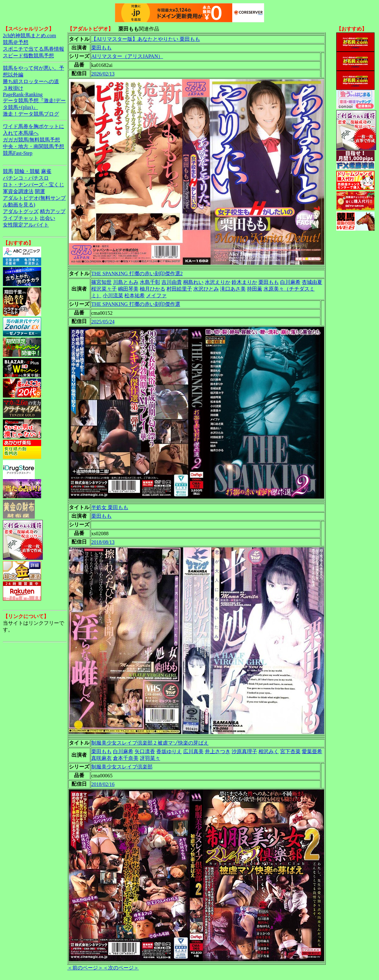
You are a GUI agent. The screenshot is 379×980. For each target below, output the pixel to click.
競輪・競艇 (27, 171)
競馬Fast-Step (18, 153)
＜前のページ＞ (85, 968)
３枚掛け (13, 88)
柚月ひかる (152, 289)
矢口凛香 (145, 751)
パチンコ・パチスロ (26, 178)
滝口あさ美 (233, 289)
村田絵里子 (179, 289)
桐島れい (193, 282)
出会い (48, 218)
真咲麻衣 (101, 758)
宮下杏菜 (290, 751)
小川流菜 (113, 295)
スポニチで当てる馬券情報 (33, 49)
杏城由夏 (312, 282)
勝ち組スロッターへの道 (31, 81)
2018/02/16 (103, 784)
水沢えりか (218, 282)
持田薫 (255, 289)
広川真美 (193, 751)
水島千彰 (150, 282)
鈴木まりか (244, 282)
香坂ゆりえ (169, 751)
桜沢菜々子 (104, 289)
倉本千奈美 (126, 758)
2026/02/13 (103, 74)
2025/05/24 (103, 322)
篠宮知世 (101, 282)
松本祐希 (135, 295)
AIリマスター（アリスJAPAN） (127, 56)
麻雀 (46, 171)
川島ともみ (126, 282)
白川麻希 (290, 282)
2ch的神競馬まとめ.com (30, 36)
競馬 (8, 171)
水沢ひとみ (206, 289)
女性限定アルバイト (26, 225)
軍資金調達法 (18, 191)
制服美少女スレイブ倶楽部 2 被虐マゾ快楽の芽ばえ (150, 743)
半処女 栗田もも (110, 507)
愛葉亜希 (312, 751)
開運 (40, 191)
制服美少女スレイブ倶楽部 (122, 767)
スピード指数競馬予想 (28, 56)
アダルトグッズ (21, 211)
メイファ (156, 295)
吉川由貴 (172, 282)
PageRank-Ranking (23, 94)
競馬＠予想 (16, 42)
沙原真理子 (244, 751)
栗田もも (101, 48)
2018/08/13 (103, 542)
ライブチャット (21, 218)
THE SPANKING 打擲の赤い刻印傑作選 (136, 304)
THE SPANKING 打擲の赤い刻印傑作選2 (137, 274)
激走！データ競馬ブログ (31, 114)
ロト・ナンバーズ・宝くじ (33, 185)
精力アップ (53, 211)
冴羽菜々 (150, 758)
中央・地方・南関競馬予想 (33, 146)
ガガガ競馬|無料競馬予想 (31, 140)
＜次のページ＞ (121, 968)
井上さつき (218, 751)
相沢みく (269, 751)
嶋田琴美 (128, 289)
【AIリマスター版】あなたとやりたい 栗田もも (146, 39)
